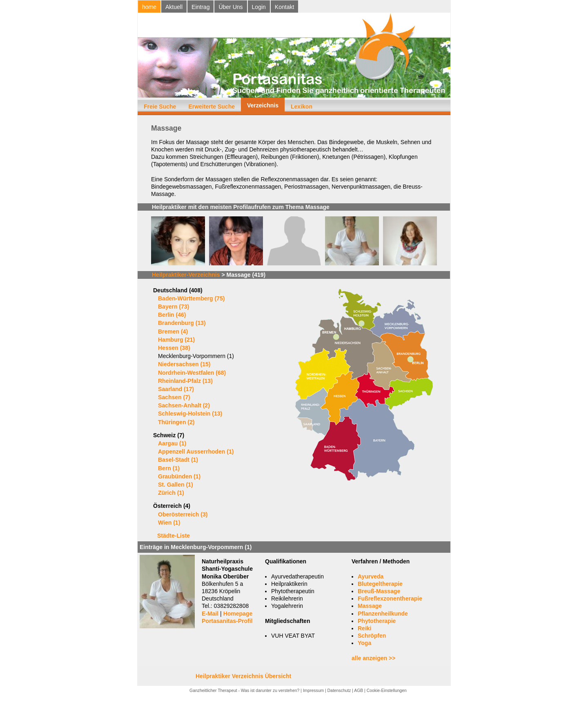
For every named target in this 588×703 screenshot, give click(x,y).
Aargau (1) (172, 443)
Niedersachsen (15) (184, 364)
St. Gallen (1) (176, 485)
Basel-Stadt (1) (178, 460)
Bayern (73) (174, 307)
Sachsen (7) (174, 397)
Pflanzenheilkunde (383, 614)
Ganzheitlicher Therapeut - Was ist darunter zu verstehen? (244, 691)
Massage (370, 606)
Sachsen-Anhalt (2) (184, 405)
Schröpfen (372, 636)
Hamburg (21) (176, 340)
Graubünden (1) (179, 476)
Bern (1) (169, 468)
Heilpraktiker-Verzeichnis (186, 275)
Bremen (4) (173, 331)
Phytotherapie (377, 621)
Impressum (313, 691)
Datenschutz (339, 691)
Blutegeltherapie (380, 584)
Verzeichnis (263, 105)
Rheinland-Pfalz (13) (185, 381)
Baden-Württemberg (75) (191, 298)
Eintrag (200, 7)
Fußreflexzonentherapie (390, 598)
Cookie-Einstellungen (387, 691)
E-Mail (210, 614)
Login (259, 7)
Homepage (238, 614)
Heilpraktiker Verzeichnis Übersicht (243, 676)
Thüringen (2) (176, 422)
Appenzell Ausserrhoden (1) (196, 452)
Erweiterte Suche (212, 107)
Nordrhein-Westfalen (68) (192, 373)
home (149, 7)
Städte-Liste (174, 536)
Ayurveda (371, 576)
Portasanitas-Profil (227, 621)
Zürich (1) (171, 493)
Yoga (364, 643)
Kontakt (284, 7)
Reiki (364, 628)
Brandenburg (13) (182, 323)
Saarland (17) (176, 389)
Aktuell (174, 7)
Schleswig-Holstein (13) (190, 414)
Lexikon (302, 107)
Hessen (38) (174, 348)
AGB (359, 691)
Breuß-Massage (379, 591)
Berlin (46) (172, 315)
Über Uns (231, 7)
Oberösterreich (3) (183, 514)
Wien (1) (169, 523)
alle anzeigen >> (373, 658)
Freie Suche (160, 107)
